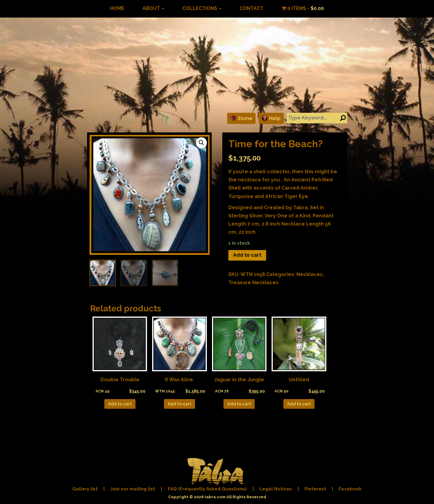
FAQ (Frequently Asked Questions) (207, 489)
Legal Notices (276, 489)
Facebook (350, 489)
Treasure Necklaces (253, 283)
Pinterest (315, 489)
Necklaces (310, 274)
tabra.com (215, 497)
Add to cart (247, 255)
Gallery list (85, 489)
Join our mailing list (133, 489)
